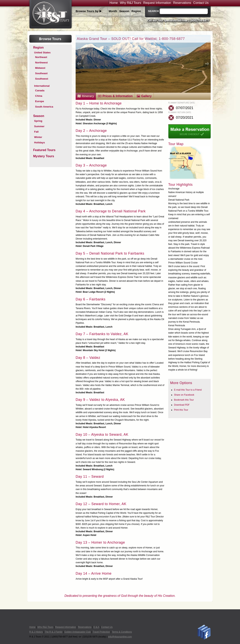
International (42, 86)
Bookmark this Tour (184, 400)
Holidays (40, 143)
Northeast (41, 57)
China (39, 96)
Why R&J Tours (130, 3)
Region (136, 11)
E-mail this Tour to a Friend (188, 390)
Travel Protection (101, 632)
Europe (40, 101)
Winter (38, 137)
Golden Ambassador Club (77, 632)
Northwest (41, 63)
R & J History (36, 632)
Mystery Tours (44, 156)
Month (113, 11)
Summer (39, 126)
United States (42, 53)
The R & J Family (54, 632)
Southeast (41, 73)
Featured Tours (44, 150)
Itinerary (88, 96)
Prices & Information (117, 96)
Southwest (42, 79)
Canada (40, 90)
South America (44, 107)
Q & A (96, 627)
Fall (36, 132)
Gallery (146, 96)
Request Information (157, 3)
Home (114, 3)
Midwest (40, 68)
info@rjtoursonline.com (120, 637)
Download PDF (182, 405)
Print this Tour (181, 410)
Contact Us (201, 3)
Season (124, 11)
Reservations (182, 3)
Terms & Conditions (122, 632)
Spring (38, 121)
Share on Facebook (184, 395)
